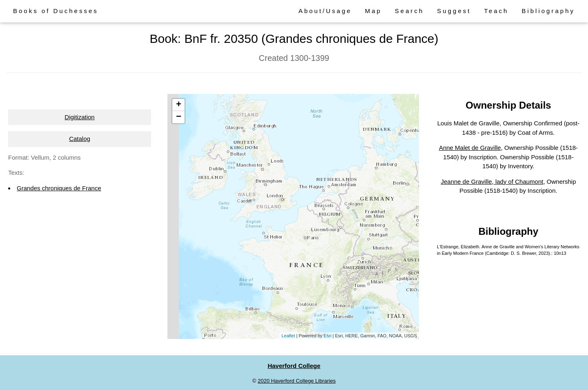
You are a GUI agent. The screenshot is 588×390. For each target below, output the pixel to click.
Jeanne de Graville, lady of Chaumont (492, 182)
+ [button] (179, 105)
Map (373, 11)
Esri (328, 336)
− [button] (179, 117)
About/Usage (325, 11)
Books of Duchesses (56, 11)
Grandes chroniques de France (59, 188)
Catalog (80, 139)
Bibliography (548, 11)
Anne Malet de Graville (470, 148)
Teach (496, 11)
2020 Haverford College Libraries (297, 381)
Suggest (454, 11)
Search (410, 11)
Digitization (79, 117)
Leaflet (288, 336)
